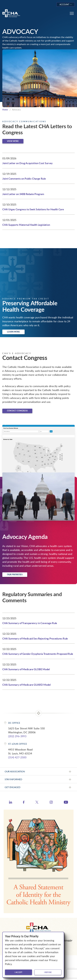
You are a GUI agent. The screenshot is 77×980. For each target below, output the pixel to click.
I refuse (48, 972)
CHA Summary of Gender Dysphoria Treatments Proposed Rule (38, 654)
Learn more (13, 332)
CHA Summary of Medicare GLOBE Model (26, 669)
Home (5, 110)
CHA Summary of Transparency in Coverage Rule (30, 623)
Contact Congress (17, 411)
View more (13, 141)
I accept (18, 972)
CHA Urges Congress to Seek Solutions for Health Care (33, 209)
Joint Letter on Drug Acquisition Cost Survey (28, 163)
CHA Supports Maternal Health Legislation (26, 225)
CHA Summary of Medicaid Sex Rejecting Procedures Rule (35, 638)
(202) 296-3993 (17, 736)
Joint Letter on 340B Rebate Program (23, 194)
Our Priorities (15, 574)
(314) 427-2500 (17, 757)
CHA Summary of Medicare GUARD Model (26, 685)
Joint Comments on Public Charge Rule (24, 178)
